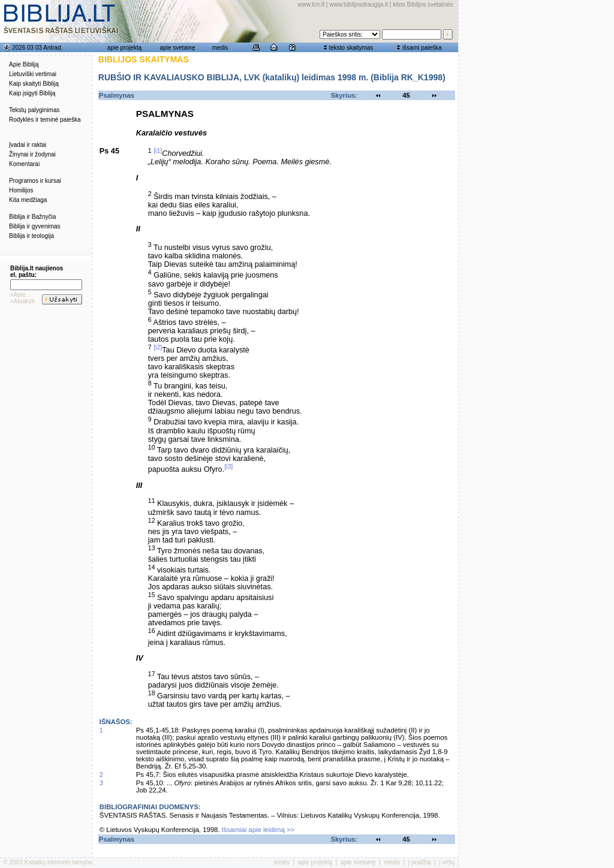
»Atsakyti (22, 301)
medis (220, 48)
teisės (282, 862)
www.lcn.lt (311, 4)
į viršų (447, 862)
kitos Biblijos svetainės (423, 4)
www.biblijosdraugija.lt (359, 4)
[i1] (158, 150)
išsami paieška (422, 48)
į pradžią (420, 862)
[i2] (158, 347)
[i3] (228, 466)
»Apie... (20, 295)
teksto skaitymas (351, 48)
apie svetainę (178, 48)
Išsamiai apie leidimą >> (258, 830)
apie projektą (124, 48)
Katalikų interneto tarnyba (58, 862)
